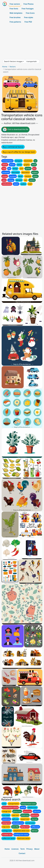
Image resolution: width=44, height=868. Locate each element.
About (37, 849)
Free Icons (30, 13)
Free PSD (28, 22)
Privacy (29, 849)
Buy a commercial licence (13, 147)
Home (5, 67)
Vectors (13, 67)
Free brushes (15, 17)
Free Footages (28, 9)
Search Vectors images (13, 61)
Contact (22, 853)
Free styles (29, 17)
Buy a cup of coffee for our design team (19, 152)
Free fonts (14, 9)
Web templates (16, 13)
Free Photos (28, 4)
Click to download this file (15, 130)
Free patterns (15, 22)
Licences (15, 849)
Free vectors (15, 4)
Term (23, 849)
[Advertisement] (22, 42)
